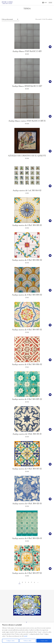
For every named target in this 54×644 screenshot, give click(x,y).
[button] (50, 47)
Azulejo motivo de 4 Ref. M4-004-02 (27, 295)
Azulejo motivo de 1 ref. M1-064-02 (27, 190)
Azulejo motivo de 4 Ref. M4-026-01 (27, 538)
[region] (27, 633)
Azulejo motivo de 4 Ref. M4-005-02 (27, 330)
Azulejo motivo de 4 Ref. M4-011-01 (27, 434)
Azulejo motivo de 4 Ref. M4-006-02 (27, 364)
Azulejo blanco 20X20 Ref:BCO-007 (27, 86)
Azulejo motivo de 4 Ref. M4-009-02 (27, 399)
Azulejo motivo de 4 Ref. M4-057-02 (27, 573)
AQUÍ (26, 636)
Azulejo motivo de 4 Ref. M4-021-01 (27, 504)
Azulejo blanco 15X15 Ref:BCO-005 (27, 51)
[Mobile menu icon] (50, 3)
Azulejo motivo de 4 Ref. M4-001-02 (27, 225)
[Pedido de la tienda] (11, 19)
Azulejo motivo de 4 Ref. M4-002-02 (27, 260)
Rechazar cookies (28, 641)
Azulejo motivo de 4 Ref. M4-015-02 (27, 469)
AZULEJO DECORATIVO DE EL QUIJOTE (27, 156)
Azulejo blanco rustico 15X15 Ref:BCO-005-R (27, 121)
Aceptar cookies (44, 641)
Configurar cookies (10, 641)
